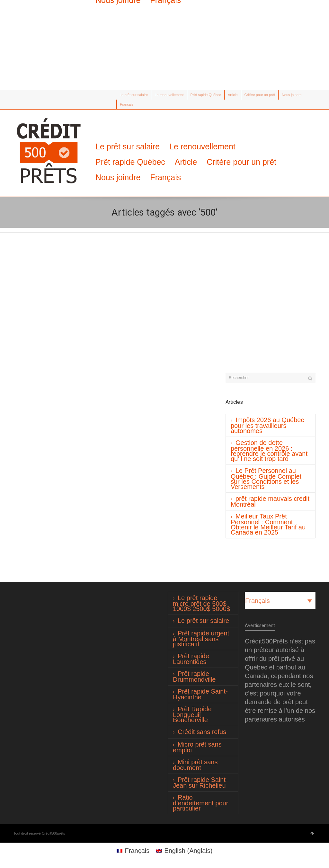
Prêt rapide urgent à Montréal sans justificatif (201, 639)
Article (233, 95)
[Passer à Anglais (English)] (184, 850)
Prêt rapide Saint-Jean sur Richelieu (200, 783)
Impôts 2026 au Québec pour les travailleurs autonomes (267, 425)
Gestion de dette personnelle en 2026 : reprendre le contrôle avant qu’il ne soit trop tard (269, 451)
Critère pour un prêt (260, 95)
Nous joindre (292, 95)
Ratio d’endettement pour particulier (200, 803)
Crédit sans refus (202, 732)
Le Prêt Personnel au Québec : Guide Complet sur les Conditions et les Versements (266, 479)
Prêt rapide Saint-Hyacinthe (200, 694)
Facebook (27, 95)
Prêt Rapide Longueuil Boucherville (192, 714)
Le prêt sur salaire (134, 95)
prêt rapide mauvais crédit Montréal (270, 501)
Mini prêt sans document (195, 765)
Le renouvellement (169, 95)
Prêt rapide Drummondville (194, 677)
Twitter (17, 95)
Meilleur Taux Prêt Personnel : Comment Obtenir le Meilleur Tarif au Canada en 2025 (268, 524)
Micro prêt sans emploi (197, 747)
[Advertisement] (164, 45)
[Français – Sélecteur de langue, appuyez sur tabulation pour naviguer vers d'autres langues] (280, 600)
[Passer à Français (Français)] (133, 850)
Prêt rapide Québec (206, 95)
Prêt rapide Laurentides (191, 659)
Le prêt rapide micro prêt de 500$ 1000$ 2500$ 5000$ (201, 603)
